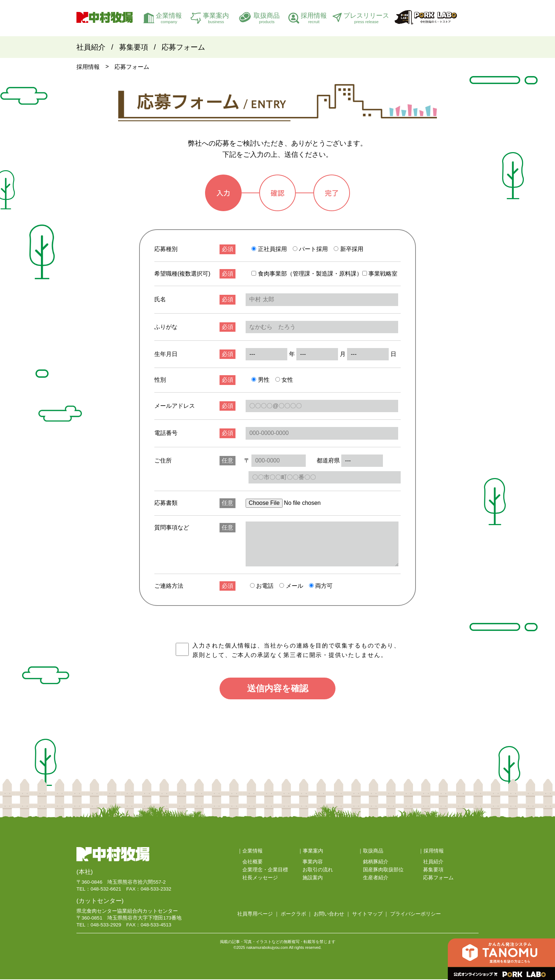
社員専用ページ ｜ (258, 915)
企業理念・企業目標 (265, 870)
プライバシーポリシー (416, 915)
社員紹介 (91, 47)
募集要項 (134, 47)
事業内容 (313, 863)
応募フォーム (183, 47)
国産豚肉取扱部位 (383, 870)
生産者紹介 (376, 878)
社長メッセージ (260, 878)
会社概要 (253, 863)
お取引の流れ (318, 870)
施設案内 (313, 878)
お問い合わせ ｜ (332, 915)
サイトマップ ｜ (371, 915)
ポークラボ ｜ (297, 915)
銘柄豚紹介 (376, 863)
